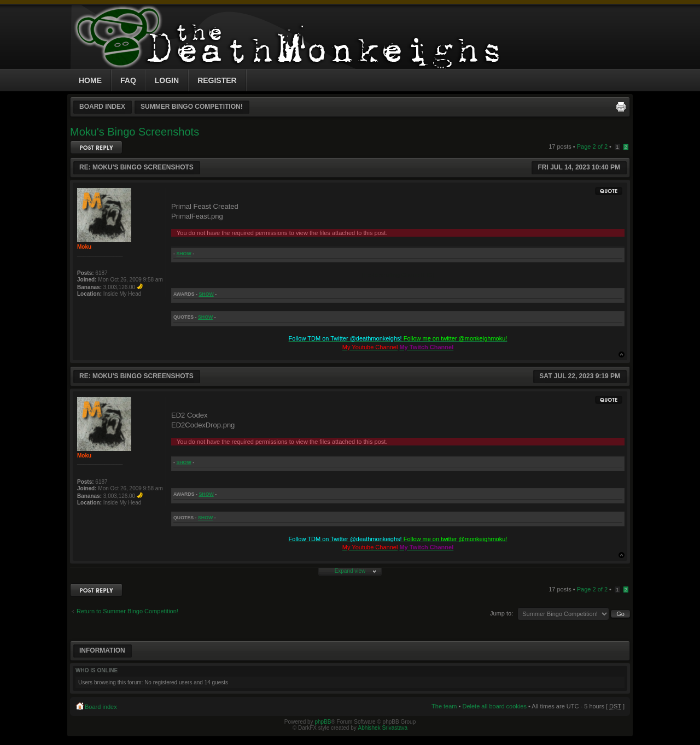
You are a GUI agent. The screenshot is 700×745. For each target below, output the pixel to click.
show (183, 254)
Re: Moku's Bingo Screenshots (136, 167)
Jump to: (501, 613)
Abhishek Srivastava (383, 728)
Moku (84, 247)
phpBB (323, 722)
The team (444, 706)
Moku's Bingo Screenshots (135, 132)
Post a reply (96, 147)
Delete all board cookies (494, 706)
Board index (102, 107)
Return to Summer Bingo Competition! (127, 611)
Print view (621, 107)
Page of (592, 146)
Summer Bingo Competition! (192, 107)
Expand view (350, 571)
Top (622, 354)
